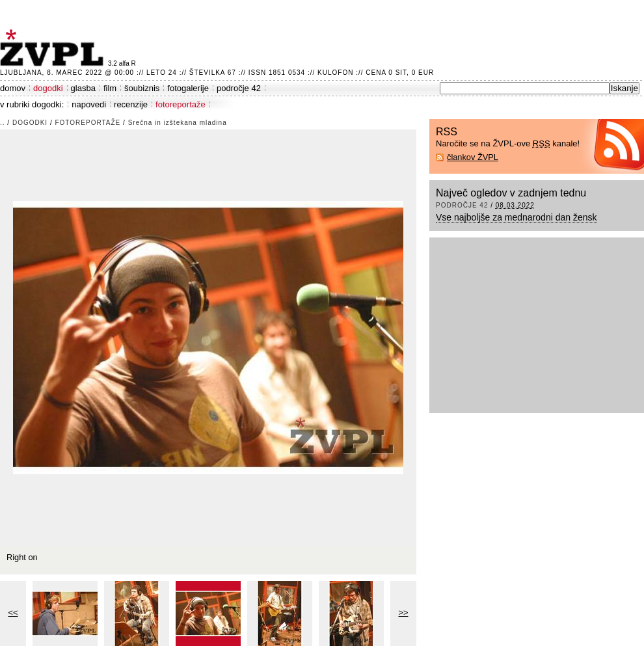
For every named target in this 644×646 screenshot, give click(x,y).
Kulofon (335, 73)
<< (13, 612)
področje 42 (239, 88)
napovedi (89, 104)
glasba (83, 88)
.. (3, 123)
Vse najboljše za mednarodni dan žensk (517, 217)
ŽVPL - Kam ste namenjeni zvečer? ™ (54, 48)
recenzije (131, 104)
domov (13, 88)
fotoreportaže (181, 104)
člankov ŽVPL (473, 157)
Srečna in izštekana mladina (178, 123)
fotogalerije (188, 88)
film (110, 88)
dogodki (48, 88)
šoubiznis (142, 88)
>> (404, 612)
